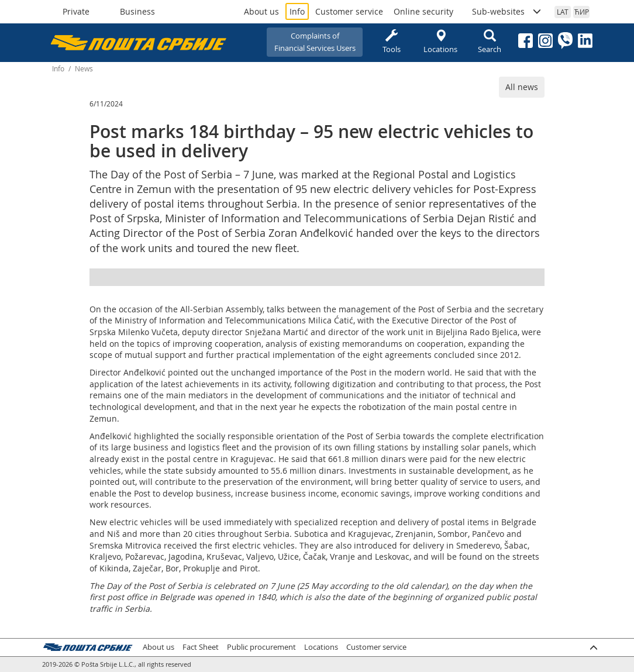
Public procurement (261, 647)
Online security (423, 11)
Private (76, 11)
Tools (391, 42)
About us (261, 11)
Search (490, 42)
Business (137, 11)
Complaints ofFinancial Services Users (315, 42)
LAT (563, 12)
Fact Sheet (201, 647)
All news (522, 87)
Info (297, 11)
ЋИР (582, 12)
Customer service (349, 11)
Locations (440, 42)
